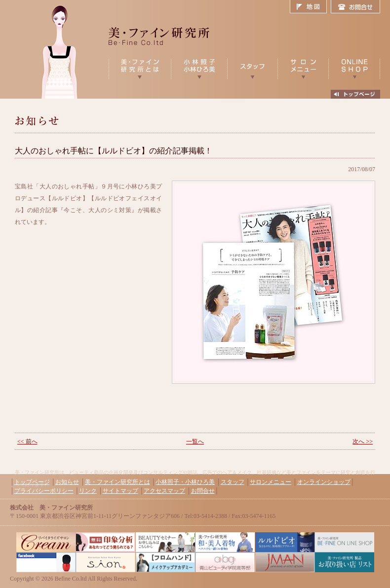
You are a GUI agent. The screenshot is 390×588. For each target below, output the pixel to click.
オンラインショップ (324, 482)
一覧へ (195, 441)
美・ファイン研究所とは (117, 482)
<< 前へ (27, 441)
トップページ (32, 482)
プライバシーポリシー (44, 491)
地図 (310, 7)
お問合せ (355, 7)
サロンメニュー (271, 482)
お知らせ (67, 482)
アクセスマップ (164, 491)
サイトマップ (120, 491)
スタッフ (233, 482)
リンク (88, 491)
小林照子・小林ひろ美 (185, 482)
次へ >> (363, 441)
